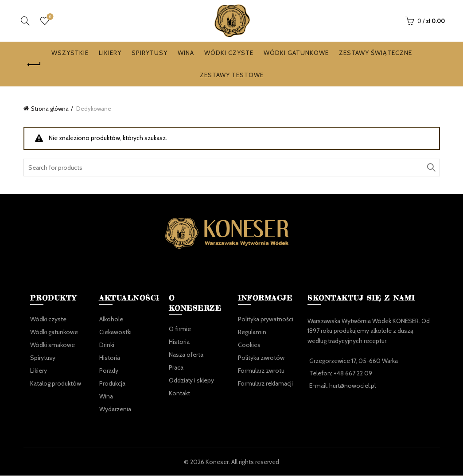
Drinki (107, 345)
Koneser (217, 462)
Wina (186, 53)
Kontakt (179, 394)
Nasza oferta (186, 355)
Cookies (249, 345)
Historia (110, 358)
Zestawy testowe (232, 75)
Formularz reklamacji (265, 383)
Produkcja (112, 383)
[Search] (25, 21)
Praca (176, 368)
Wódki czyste (229, 53)
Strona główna (50, 109)
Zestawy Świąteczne (375, 53)
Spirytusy (150, 53)
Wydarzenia (115, 409)
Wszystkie (70, 53)
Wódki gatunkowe (296, 53)
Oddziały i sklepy (191, 381)
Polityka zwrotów (261, 358)
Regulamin (252, 332)
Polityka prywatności (266, 319)
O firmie (180, 329)
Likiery (110, 53)
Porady (109, 371)
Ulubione (49, 18)
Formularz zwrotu (261, 371)
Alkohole (111, 319)
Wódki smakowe (53, 345)
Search (431, 168)
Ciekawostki (115, 332)
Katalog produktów (56, 383)
